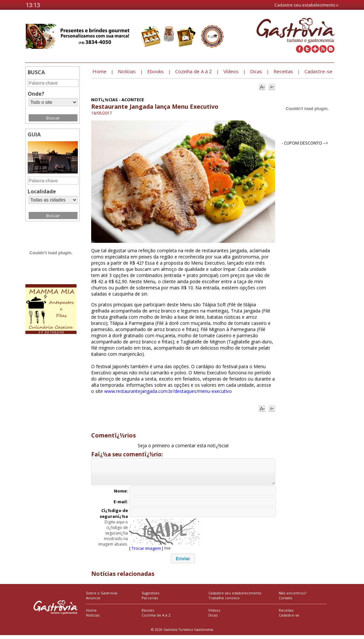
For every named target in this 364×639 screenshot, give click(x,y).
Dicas (213, 619)
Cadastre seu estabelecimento (235, 597)
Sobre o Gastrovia (102, 597)
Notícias (93, 619)
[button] (183, 562)
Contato (286, 602)
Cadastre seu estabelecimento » (306, 5)
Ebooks (148, 614)
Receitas (286, 614)
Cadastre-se (289, 619)
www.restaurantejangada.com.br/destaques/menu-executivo (168, 391)
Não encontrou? (293, 597)
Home (91, 614)
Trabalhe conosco (224, 602)
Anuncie (93, 602)
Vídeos (214, 614)
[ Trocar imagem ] (146, 552)
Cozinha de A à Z (156, 619)
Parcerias (150, 602)
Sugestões (150, 597)
